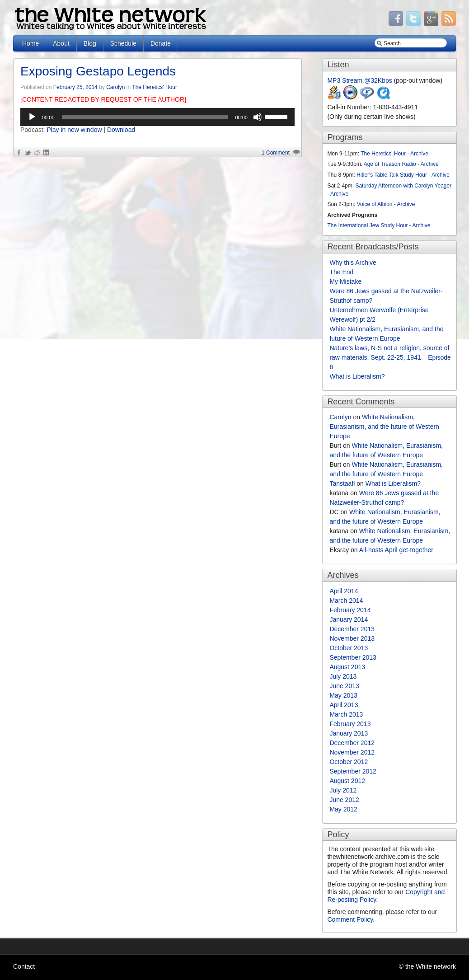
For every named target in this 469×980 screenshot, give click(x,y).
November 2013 (352, 638)
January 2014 (349, 619)
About (61, 43)
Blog (90, 43)
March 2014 (346, 600)
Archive (419, 154)
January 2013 (349, 733)
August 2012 (347, 781)
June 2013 (344, 686)
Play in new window (74, 130)
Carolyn (115, 87)
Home (30, 43)
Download (121, 130)
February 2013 (350, 724)
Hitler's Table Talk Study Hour (392, 175)
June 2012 (344, 800)
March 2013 (346, 714)
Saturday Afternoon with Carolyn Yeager (403, 186)
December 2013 (352, 629)
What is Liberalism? (357, 376)
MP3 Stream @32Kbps (359, 80)
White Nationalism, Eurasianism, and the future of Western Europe (384, 427)
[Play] (32, 117)
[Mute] (258, 117)
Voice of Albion (375, 204)
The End (341, 272)
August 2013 (347, 667)
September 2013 (353, 657)
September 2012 (353, 771)
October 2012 (349, 762)
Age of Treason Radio (390, 164)
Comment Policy (350, 919)
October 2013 (349, 648)
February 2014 (350, 610)
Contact (24, 966)
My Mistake (345, 281)
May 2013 (343, 695)
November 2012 (352, 752)
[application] (157, 117)
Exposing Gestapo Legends (98, 71)
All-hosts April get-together (396, 550)
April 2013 (344, 705)
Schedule (123, 43)
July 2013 (343, 676)
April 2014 (344, 591)
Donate (161, 43)
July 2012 (343, 790)
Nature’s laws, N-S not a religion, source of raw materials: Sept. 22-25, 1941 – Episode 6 (390, 357)
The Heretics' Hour (155, 87)
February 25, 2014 (75, 87)
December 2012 (352, 743)
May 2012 (343, 809)
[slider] (145, 117)
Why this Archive (353, 263)
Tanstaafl (342, 483)
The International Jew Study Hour (367, 225)
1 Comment (276, 153)
